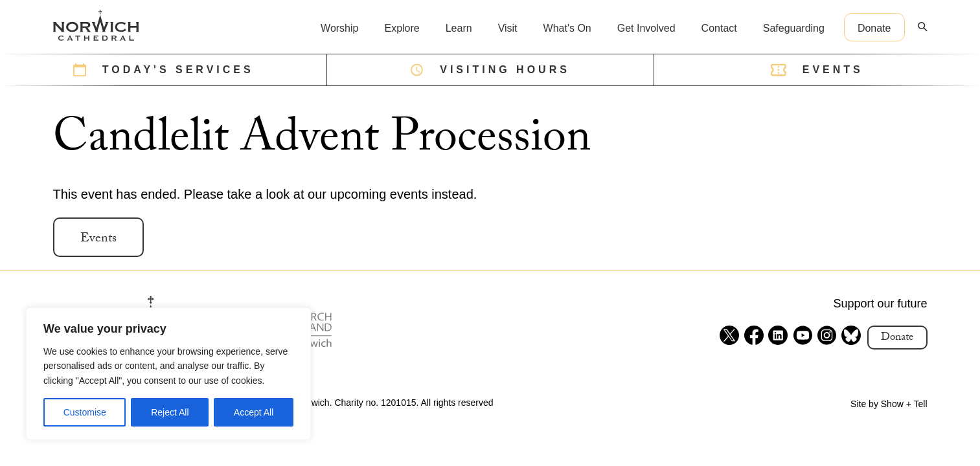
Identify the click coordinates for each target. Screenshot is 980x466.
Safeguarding (794, 28)
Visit (508, 28)
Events (98, 239)
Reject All (170, 412)
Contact (719, 28)
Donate (874, 28)
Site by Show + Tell (889, 404)
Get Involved (646, 28)
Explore (402, 28)
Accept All (254, 412)
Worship (339, 28)
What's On (567, 28)
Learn (459, 28)
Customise (85, 412)
